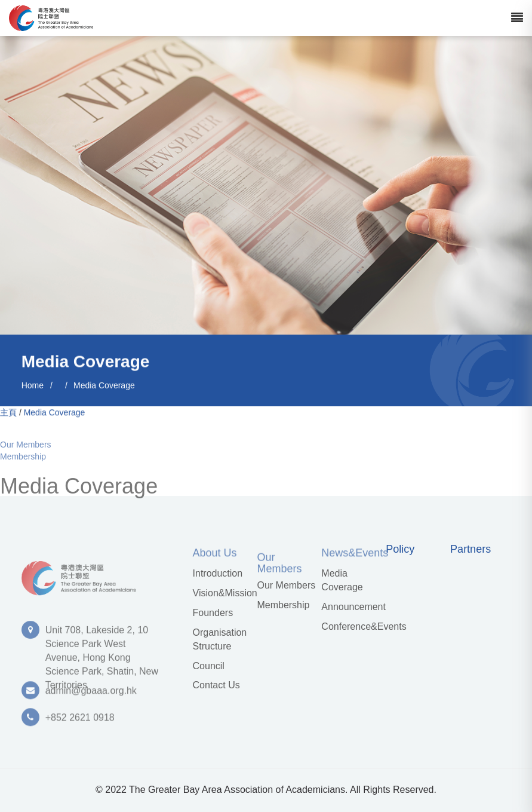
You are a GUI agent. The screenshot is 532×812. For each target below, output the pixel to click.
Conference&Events (351, 626)
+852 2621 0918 (80, 720)
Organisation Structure (220, 639)
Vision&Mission (223, 593)
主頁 (8, 413)
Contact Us (216, 685)
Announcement (351, 607)
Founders (213, 613)
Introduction (218, 573)
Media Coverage (104, 386)
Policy (400, 549)
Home (33, 386)
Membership (23, 461)
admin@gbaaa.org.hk (91, 693)
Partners (471, 549)
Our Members (26, 449)
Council (209, 666)
